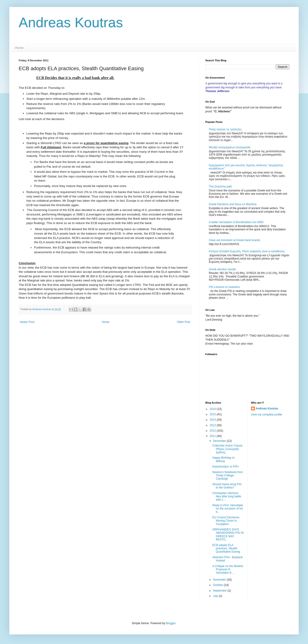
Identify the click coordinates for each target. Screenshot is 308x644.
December (220, 441)
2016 (213, 409)
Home (19, 48)
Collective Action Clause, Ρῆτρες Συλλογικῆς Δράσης (228, 449)
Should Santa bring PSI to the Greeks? (227, 486)
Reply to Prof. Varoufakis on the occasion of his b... (228, 509)
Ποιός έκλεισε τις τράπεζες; (226, 129)
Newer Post (27, 322)
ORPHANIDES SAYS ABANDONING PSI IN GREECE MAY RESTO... (228, 535)
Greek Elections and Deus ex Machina (233, 204)
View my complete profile (267, 415)
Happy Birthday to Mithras (223, 459)
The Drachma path (220, 187)
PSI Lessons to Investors (224, 287)
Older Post (184, 322)
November (220, 580)
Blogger (171, 623)
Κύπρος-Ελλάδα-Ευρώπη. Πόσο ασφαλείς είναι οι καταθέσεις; (247, 251)
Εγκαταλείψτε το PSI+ (226, 467)
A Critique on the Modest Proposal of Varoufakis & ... (228, 570)
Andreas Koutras (71, 23)
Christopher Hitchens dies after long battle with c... (227, 497)
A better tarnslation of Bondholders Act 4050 (236, 222)
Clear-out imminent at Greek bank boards (234, 240)
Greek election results (222, 269)
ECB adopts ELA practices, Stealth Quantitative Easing (226, 549)
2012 (213, 431)
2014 (213, 420)
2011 (213, 436)
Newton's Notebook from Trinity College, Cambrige (228, 476)
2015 (213, 414)
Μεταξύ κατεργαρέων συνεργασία (230, 147)
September (220, 591)
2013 (213, 425)
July (216, 596)
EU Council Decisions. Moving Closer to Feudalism (226, 521)
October (218, 585)
